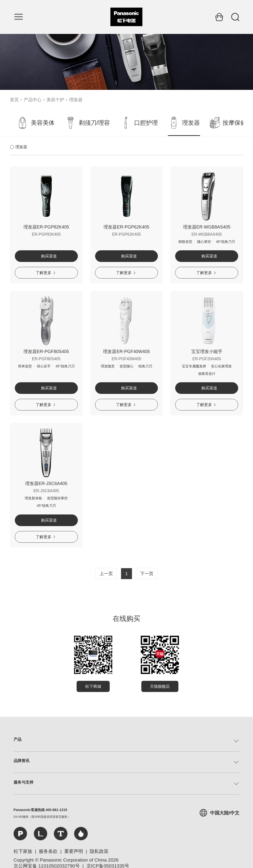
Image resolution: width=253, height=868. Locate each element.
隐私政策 (99, 851)
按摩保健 (228, 123)
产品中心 (33, 100)
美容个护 (55, 100)
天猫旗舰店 (160, 686)
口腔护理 (139, 123)
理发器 (76, 100)
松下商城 (93, 686)
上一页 (106, 574)
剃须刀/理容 (87, 123)
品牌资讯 (21, 761)
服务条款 (48, 851)
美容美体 (36, 123)
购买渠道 (46, 256)
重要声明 (74, 851)
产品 (18, 739)
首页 (14, 100)
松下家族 (23, 851)
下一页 (147, 574)
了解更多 (45, 273)
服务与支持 (23, 782)
